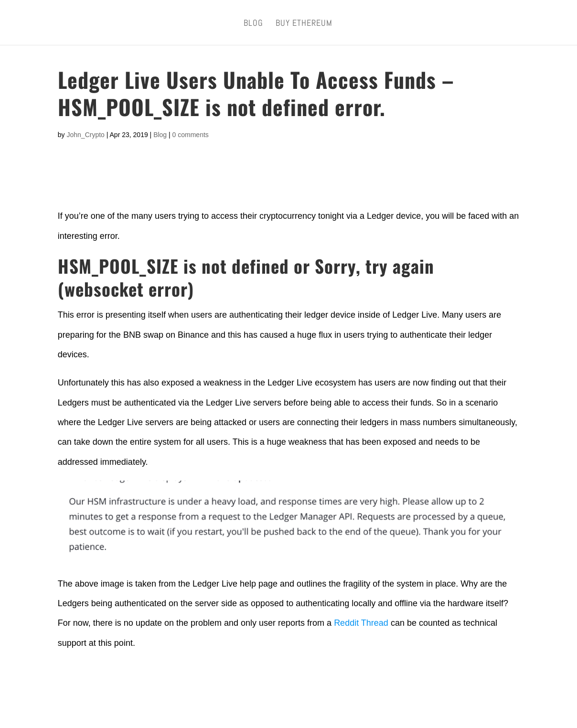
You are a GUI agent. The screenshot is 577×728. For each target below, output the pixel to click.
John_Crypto (85, 135)
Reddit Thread (361, 623)
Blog (253, 24)
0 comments (191, 135)
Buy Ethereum (304, 24)
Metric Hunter (154, 710)
